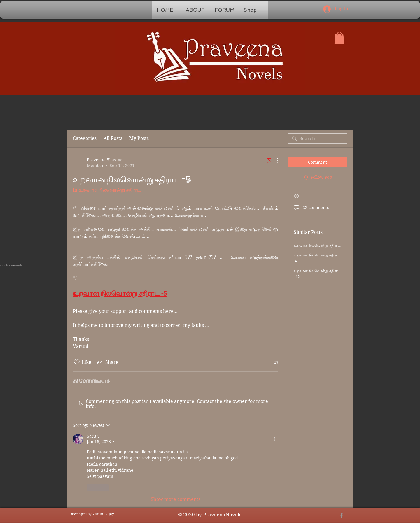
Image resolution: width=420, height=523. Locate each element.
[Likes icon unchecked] (77, 362)
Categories (85, 138)
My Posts (139, 138)
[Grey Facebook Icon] (341, 515)
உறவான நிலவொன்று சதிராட (317, 245)
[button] (339, 38)
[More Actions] (275, 160)
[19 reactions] (273, 362)
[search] (317, 138)
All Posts (113, 138)
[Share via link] (107, 362)
